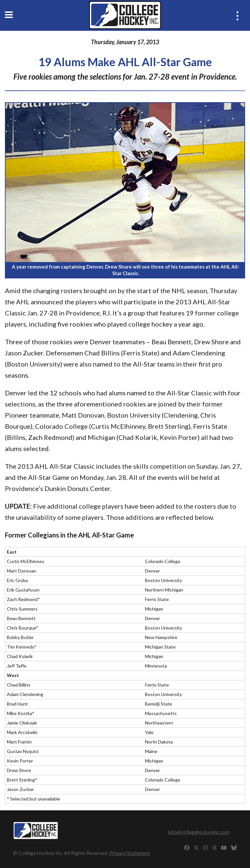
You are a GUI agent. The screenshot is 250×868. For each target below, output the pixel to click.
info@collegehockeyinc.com (199, 832)
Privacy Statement (130, 853)
